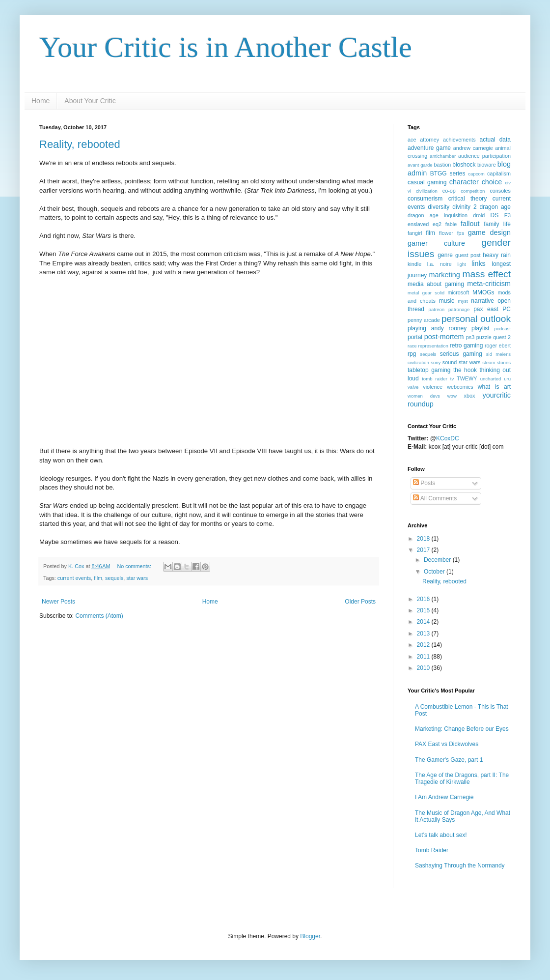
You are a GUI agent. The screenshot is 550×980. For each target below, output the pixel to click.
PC (507, 309)
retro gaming (467, 346)
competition (473, 191)
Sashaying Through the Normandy (460, 865)
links (479, 263)
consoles (500, 191)
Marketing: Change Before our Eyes (462, 729)
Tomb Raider (432, 850)
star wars (137, 578)
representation (433, 346)
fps (461, 233)
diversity (439, 207)
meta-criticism (489, 284)
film (98, 578)
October (435, 572)
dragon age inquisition (438, 215)
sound (450, 362)
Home (41, 101)
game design (489, 232)
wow (452, 396)
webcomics (460, 387)
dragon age (495, 207)
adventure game (429, 148)
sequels (114, 578)
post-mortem (444, 337)
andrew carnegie (473, 148)
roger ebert (498, 346)
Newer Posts (58, 602)
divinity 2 (464, 207)
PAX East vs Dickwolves (447, 744)
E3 (508, 215)
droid (479, 215)
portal (415, 337)
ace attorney (423, 140)
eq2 (437, 224)
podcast (502, 329)
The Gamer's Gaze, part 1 (449, 760)
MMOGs (483, 292)
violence (433, 387)
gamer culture (436, 243)
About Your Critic (90, 101)
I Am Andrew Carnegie (444, 797)
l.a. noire (440, 264)
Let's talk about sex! (441, 835)
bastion (442, 165)
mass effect (486, 274)
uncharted (491, 379)
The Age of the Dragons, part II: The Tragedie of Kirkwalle (462, 778)
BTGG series (448, 173)
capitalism (499, 173)
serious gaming (461, 354)
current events (74, 578)
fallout (470, 224)
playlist (481, 328)
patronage (459, 309)
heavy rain (497, 255)
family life (497, 224)
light (462, 264)
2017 (424, 550)
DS (495, 215)
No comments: (135, 566)
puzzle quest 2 (494, 337)
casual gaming (427, 182)
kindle (414, 264)
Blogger (310, 936)
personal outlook (476, 319)
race (412, 346)
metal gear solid (426, 293)
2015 (424, 610)
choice (492, 182)
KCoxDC (448, 438)
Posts (424, 483)
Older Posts (360, 602)
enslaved (418, 224)
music (447, 301)
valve (413, 387)
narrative (482, 301)
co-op (449, 191)
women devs (424, 396)
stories (504, 362)
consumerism (425, 199)
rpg (412, 354)
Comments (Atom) (99, 616)
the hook (465, 370)
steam (489, 362)
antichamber (443, 156)
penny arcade (424, 320)
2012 (424, 645)
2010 (424, 668)
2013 (424, 634)
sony (436, 362)
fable (451, 224)
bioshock (464, 165)
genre (445, 255)
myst (463, 301)
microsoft (458, 292)
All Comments (435, 498)
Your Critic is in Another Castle (226, 47)
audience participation (484, 156)
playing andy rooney (437, 328)
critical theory (468, 199)
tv (452, 379)
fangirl (415, 233)
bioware (487, 165)
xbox (470, 396)
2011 (424, 657)
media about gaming (436, 284)
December (438, 560)
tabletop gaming (429, 370)
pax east (486, 309)
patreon (437, 309)
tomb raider (435, 379)
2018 (424, 539)
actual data (495, 140)
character (464, 182)
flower (446, 233)
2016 (424, 599)
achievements (459, 140)
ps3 (470, 337)
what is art (494, 387)
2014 (424, 622)
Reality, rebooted (80, 144)
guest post (468, 255)
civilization (427, 191)
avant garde (420, 165)
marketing (444, 275)
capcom (476, 174)
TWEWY (467, 378)
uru (507, 379)
